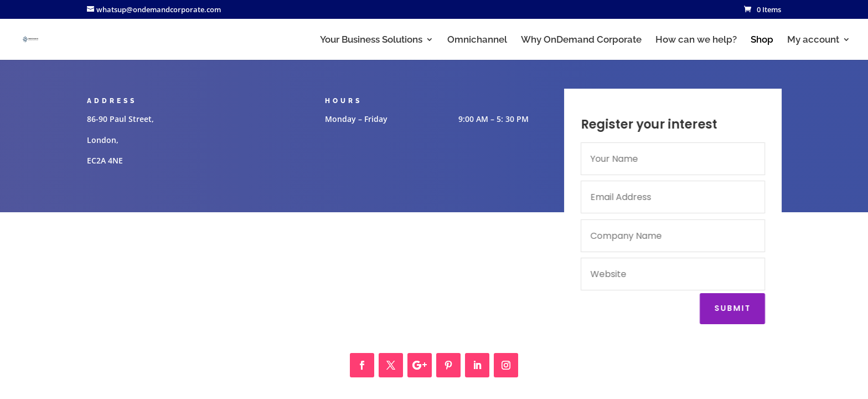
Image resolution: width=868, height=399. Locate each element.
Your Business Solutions (371, 40)
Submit (735, 308)
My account (813, 40)
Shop (762, 40)
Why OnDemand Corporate (581, 40)
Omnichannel (477, 40)
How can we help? (696, 40)
